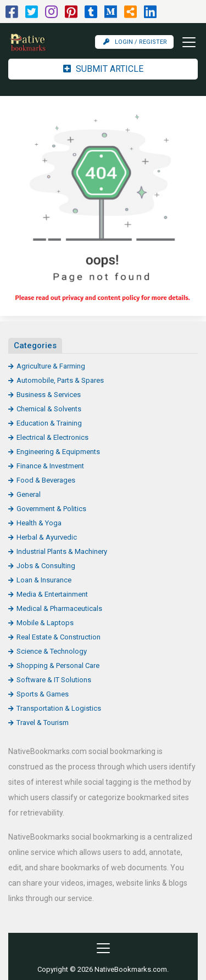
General (29, 494)
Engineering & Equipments (58, 452)
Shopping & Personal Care (58, 665)
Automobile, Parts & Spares (60, 380)
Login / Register (135, 42)
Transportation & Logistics (59, 708)
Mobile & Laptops (45, 623)
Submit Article (103, 69)
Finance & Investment (50, 466)
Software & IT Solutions (54, 680)
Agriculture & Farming (51, 366)
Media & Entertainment (52, 594)
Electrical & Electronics (52, 437)
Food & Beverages (46, 480)
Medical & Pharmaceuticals (59, 608)
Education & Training (49, 423)
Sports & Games (43, 694)
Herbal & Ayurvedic (47, 537)
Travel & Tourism (43, 723)
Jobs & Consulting (46, 566)
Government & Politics (51, 509)
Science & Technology (52, 651)
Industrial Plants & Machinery (62, 551)
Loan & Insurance (44, 580)
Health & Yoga (39, 523)
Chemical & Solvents (49, 409)
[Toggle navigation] (186, 42)
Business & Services (49, 395)
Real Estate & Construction (59, 637)
